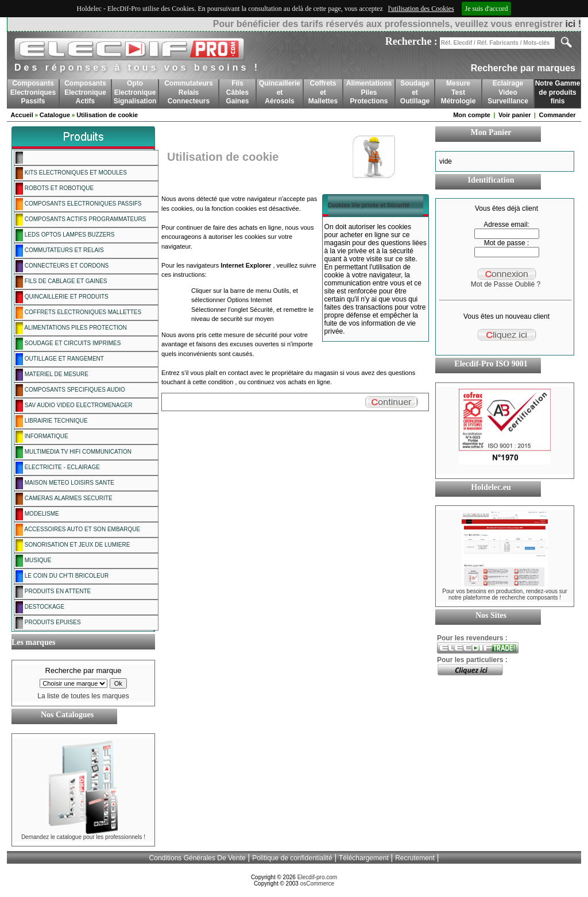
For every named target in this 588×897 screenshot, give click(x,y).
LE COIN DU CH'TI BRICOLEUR (62, 576)
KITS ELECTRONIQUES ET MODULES (71, 173)
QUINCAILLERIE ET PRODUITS (62, 297)
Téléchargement (364, 858)
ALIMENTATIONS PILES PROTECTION (71, 328)
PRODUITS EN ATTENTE (53, 592)
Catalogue (55, 115)
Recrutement (415, 858)
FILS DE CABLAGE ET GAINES (61, 282)
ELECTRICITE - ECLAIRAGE (58, 468)
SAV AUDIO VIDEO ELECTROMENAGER (74, 406)
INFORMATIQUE (42, 437)
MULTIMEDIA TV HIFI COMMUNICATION (73, 452)
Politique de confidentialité (292, 858)
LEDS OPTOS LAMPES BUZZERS (65, 235)
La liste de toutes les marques (83, 696)
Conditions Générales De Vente (198, 858)
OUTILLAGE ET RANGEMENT (60, 359)
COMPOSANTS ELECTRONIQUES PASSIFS (79, 204)
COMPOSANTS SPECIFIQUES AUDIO (70, 390)
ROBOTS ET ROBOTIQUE (55, 189)
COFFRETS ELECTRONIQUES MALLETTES (78, 313)
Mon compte (472, 115)
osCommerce (317, 884)
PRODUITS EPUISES (48, 623)
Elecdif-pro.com (317, 877)
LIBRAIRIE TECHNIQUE (52, 421)
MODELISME (37, 514)
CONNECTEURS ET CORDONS (62, 266)
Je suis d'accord (487, 9)
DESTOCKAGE (40, 607)
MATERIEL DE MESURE (52, 375)
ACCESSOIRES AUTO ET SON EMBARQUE (78, 530)
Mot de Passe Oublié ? (506, 284)
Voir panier (515, 115)
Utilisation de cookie (107, 115)
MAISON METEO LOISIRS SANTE (65, 483)
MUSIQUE (33, 561)
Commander (557, 115)
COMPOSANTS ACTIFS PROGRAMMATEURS (81, 220)
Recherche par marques (523, 68)
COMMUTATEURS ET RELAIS (60, 251)
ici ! (573, 24)
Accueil (22, 115)
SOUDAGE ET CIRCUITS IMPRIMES (68, 344)
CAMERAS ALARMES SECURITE (64, 499)
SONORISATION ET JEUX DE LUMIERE (73, 545)
